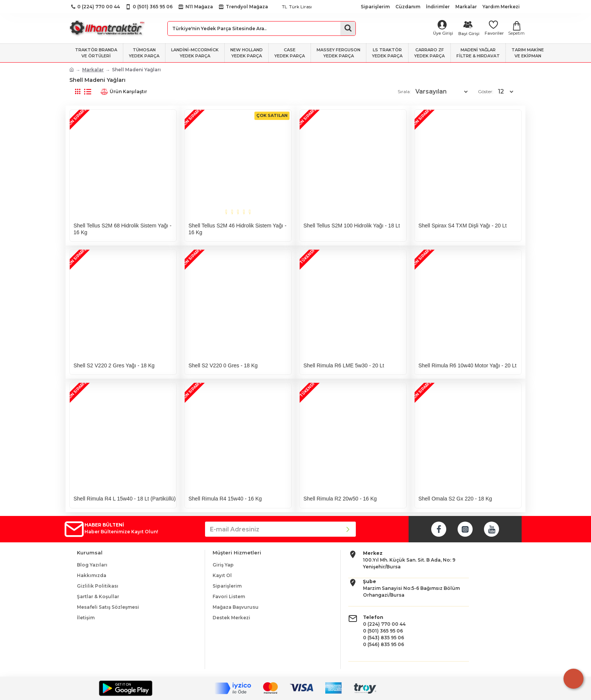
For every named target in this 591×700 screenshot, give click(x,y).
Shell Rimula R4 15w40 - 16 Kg (225, 499)
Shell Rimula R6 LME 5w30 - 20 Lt (344, 365)
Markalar (93, 70)
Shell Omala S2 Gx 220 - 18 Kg (455, 499)
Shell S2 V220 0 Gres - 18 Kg (223, 365)
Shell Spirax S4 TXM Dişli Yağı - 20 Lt (462, 226)
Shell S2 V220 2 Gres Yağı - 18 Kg (114, 365)
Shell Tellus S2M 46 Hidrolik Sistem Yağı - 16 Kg (237, 229)
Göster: (488, 91)
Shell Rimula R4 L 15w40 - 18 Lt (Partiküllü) (125, 499)
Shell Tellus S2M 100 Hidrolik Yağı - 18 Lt (352, 226)
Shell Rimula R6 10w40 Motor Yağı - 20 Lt (467, 365)
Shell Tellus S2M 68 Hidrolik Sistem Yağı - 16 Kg (122, 229)
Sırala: (405, 91)
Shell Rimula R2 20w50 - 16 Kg (340, 499)
